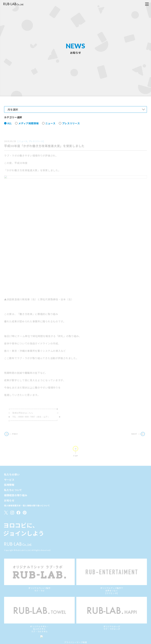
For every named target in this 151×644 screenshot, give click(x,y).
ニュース (50, 129)
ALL (10, 129)
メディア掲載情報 (29, 129)
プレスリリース (71, 129)
